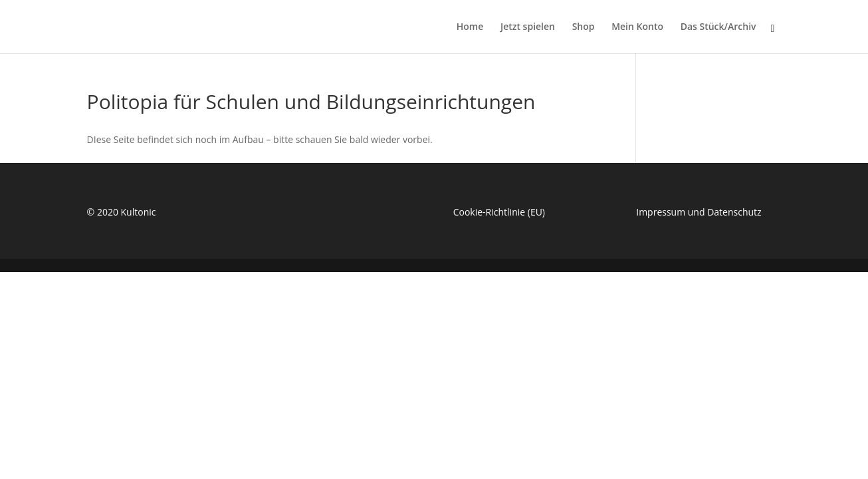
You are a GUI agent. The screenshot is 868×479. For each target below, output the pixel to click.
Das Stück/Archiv (718, 27)
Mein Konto (637, 27)
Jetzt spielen (528, 27)
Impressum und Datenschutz (699, 212)
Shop (584, 27)
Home (470, 27)
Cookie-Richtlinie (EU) (499, 212)
